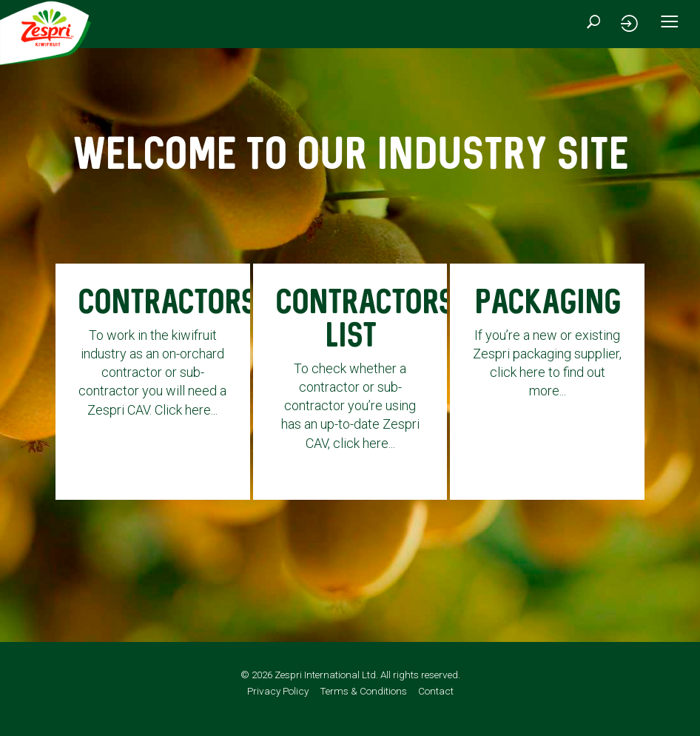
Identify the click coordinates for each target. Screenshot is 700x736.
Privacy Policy (278, 705)
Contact (436, 705)
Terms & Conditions (363, 705)
